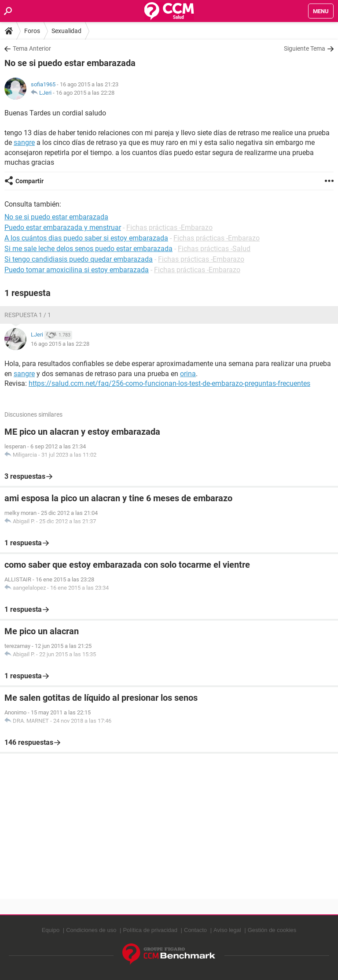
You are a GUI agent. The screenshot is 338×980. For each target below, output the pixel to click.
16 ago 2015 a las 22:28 (85, 93)
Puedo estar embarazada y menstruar (63, 227)
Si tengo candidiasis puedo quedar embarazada (79, 259)
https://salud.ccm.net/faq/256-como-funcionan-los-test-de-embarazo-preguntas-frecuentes (169, 383)
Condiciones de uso (91, 930)
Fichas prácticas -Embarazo (169, 227)
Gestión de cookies (272, 930)
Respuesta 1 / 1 (28, 315)
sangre (24, 142)
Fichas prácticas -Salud (214, 249)
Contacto (195, 930)
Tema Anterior (32, 48)
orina (188, 374)
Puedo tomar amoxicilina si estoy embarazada (77, 270)
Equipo (51, 930)
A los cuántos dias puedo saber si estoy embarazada (86, 238)
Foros (32, 31)
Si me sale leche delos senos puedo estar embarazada (88, 249)
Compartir (29, 181)
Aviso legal (227, 930)
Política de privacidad (150, 930)
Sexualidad (66, 31)
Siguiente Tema (305, 48)
